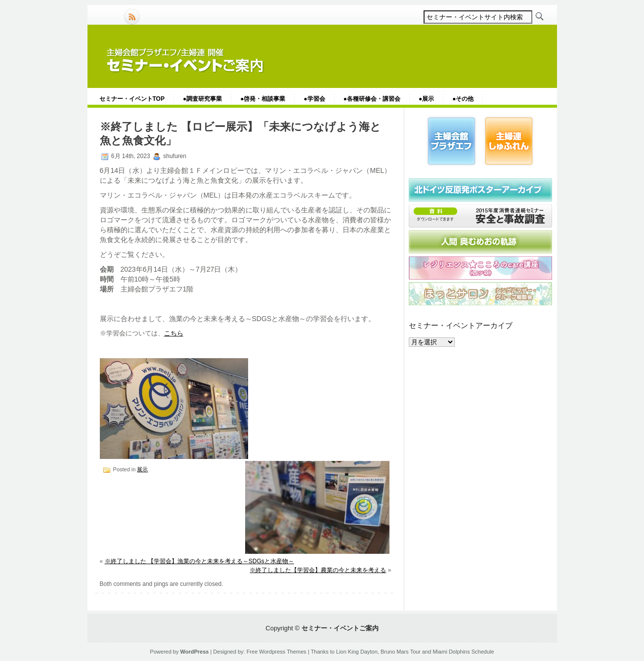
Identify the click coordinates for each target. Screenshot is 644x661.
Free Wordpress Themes (277, 652)
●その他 (463, 99)
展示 (142, 469)
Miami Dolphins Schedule (464, 652)
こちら (174, 333)
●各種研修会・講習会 (372, 99)
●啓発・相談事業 (263, 99)
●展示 (426, 99)
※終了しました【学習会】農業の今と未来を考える (318, 570)
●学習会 (314, 99)
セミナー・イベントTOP (132, 99)
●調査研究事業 (202, 99)
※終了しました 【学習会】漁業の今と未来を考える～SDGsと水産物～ (199, 561)
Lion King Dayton (357, 652)
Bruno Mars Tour (401, 652)
